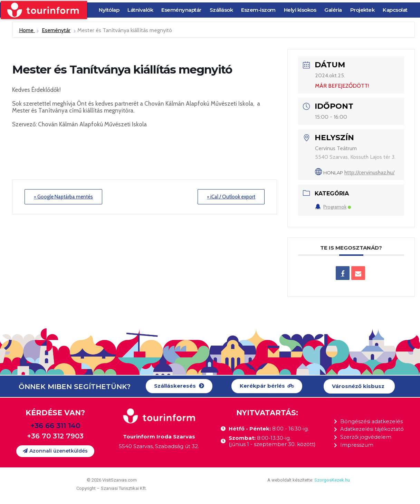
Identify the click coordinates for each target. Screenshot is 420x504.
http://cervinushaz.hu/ (369, 172)
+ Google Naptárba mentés (65, 197)
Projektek (362, 10)
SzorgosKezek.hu (332, 480)
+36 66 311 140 (55, 426)
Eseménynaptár (181, 10)
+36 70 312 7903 (55, 436)
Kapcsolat (395, 10)
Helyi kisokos (300, 10)
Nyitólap (109, 10)
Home (27, 30)
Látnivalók (140, 10)
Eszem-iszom (258, 10)
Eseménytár (56, 30)
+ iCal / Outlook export (230, 197)
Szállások (221, 10)
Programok (333, 207)
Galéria (333, 10)
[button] (179, 386)
